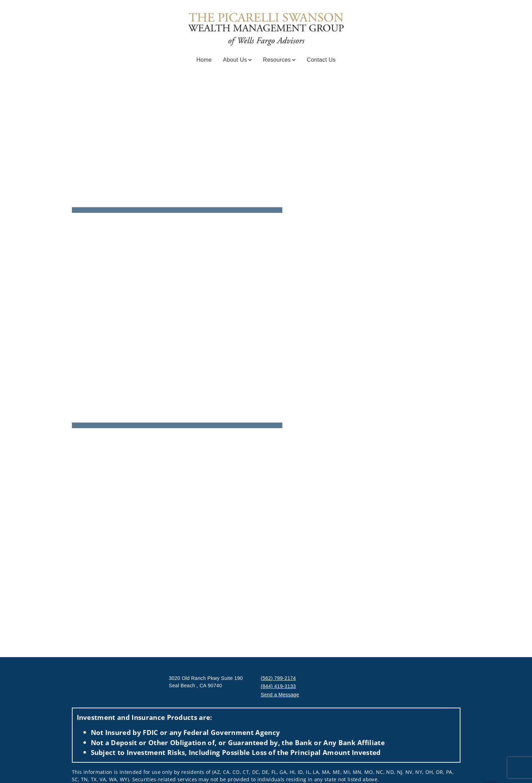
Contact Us (321, 60)
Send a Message (280, 695)
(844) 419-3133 (278, 686)
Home (204, 60)
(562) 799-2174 (278, 678)
